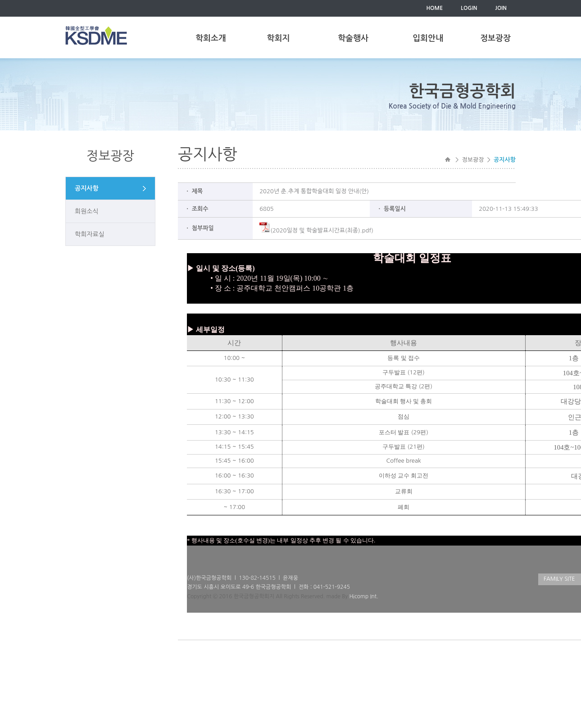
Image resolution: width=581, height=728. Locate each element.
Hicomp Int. (363, 596)
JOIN (501, 8)
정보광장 (495, 38)
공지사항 (87, 188)
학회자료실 (90, 234)
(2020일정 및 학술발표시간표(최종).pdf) (316, 230)
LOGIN (469, 8)
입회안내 (428, 38)
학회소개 (211, 38)
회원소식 (87, 211)
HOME (434, 8)
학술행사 (353, 38)
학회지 (279, 38)
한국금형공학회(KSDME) (96, 35)
